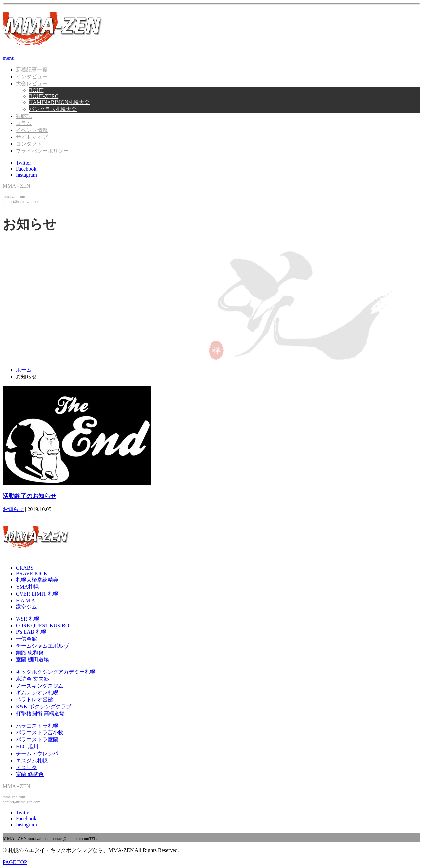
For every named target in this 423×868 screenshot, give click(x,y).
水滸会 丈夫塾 (32, 679)
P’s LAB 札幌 (31, 632)
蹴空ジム (26, 607)
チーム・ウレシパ (37, 753)
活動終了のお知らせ (29, 496)
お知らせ (13, 509)
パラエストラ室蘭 (37, 740)
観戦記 (24, 116)
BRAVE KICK (32, 574)
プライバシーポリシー (42, 151)
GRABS (25, 568)
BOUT (36, 90)
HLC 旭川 (27, 747)
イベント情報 (32, 130)
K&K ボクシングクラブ (44, 707)
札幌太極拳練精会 (37, 580)
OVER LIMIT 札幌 (37, 594)
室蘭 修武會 (30, 774)
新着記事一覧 (32, 70)
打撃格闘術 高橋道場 (40, 713)
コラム (24, 123)
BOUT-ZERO (44, 96)
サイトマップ (32, 137)
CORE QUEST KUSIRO (43, 626)
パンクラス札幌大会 (53, 109)
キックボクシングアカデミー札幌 (56, 672)
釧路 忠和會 (30, 653)
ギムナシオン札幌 (37, 693)
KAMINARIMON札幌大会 (59, 102)
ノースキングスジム (40, 686)
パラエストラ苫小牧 (40, 733)
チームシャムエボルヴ (42, 646)
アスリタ (26, 767)
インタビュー (32, 77)
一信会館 (26, 639)
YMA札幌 (27, 587)
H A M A (25, 600)
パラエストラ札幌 (37, 726)
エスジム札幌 (32, 760)
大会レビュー (32, 83)
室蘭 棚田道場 (32, 660)
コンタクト (29, 144)
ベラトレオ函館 (34, 700)
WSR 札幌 (28, 619)
